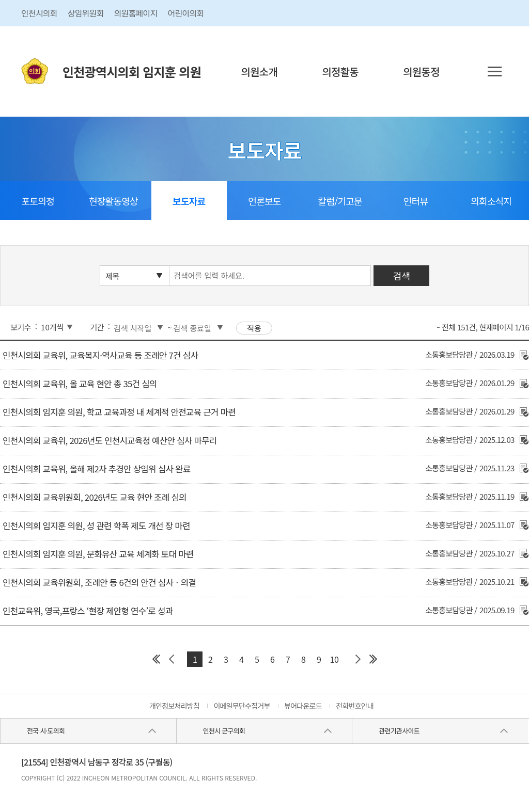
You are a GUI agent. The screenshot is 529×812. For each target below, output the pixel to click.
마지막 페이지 (373, 659)
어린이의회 (186, 13)
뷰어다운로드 (303, 706)
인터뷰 (416, 201)
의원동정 (421, 71)
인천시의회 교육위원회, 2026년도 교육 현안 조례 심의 (95, 497)
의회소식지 (491, 201)
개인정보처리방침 (174, 706)
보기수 (20, 327)
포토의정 (38, 201)
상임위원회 (86, 13)
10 (334, 659)
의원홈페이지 (136, 13)
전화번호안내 (355, 706)
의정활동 (340, 71)
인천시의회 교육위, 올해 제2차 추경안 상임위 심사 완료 (96, 469)
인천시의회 (39, 13)
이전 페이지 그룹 (172, 659)
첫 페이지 (156, 659)
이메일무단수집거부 (242, 706)
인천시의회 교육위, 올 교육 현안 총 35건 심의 (80, 384)
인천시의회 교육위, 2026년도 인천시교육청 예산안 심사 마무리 (110, 440)
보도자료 (189, 201)
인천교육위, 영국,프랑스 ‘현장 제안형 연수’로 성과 (88, 611)
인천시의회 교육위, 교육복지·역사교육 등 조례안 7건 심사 (100, 355)
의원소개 (260, 71)
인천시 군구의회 (224, 731)
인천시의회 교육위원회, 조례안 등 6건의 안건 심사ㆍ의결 (99, 582)
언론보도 (264, 201)
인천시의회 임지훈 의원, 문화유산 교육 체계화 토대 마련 (98, 554)
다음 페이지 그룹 (357, 659)
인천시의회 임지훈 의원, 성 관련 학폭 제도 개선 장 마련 (96, 526)
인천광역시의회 (132, 71)
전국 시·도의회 (46, 731)
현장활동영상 (113, 201)
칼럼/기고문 (340, 201)
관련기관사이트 (399, 731)
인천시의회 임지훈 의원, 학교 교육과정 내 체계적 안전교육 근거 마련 (119, 412)
